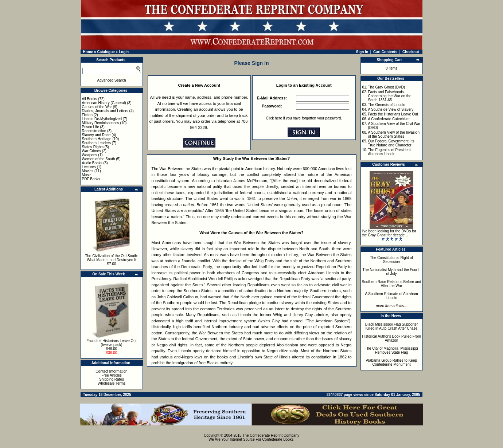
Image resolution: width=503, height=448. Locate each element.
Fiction (87, 115)
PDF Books (91, 179)
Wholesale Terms (112, 383)
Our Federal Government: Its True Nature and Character (391, 143)
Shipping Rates (112, 379)
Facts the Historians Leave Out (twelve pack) (111, 343)
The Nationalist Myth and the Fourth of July (392, 272)
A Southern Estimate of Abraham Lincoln (391, 296)
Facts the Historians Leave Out (393, 114)
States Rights (93, 147)
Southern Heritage (97, 139)
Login (124, 52)
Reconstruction (94, 131)
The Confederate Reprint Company (271, 435)
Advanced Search (112, 80)
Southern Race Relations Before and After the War (392, 284)
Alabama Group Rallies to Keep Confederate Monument (391, 362)
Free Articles (112, 375)
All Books (90, 99)
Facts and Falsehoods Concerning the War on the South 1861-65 (389, 96)
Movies (88, 171)
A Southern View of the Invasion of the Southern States (394, 134)
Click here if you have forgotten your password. (304, 118)
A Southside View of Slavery (391, 109)
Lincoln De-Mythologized (102, 119)
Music (87, 175)
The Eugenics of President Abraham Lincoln (389, 152)
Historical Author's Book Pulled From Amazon (391, 338)
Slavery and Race (96, 135)
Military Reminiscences (101, 123)
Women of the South (99, 159)
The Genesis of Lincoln (386, 105)
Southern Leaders (97, 143)
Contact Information (111, 371)
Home (88, 52)
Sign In (362, 52)
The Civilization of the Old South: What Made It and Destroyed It (112, 258)
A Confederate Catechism (389, 119)
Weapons (90, 155)
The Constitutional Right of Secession (391, 260)
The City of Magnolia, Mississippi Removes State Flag (391, 350)
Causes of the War (97, 107)
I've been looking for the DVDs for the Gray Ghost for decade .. (389, 233)
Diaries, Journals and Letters (105, 111)
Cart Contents (385, 52)
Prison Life (91, 127)
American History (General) (104, 103)
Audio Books (92, 163)
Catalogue (106, 52)
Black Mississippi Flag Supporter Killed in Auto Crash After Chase (392, 326)
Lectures (89, 167)
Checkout (411, 52)
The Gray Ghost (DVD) (386, 87)
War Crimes (91, 151)
